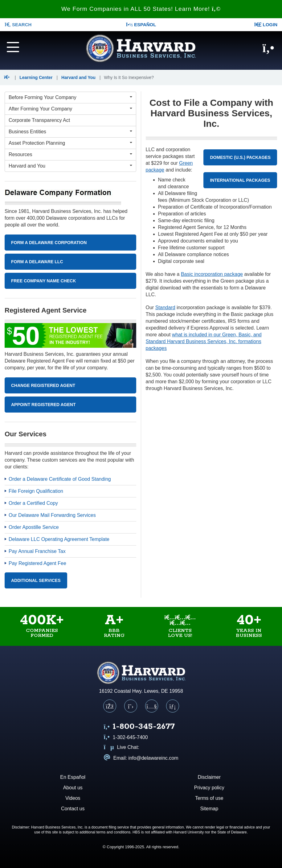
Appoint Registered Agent (43, 405)
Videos (73, 798)
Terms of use (209, 798)
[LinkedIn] (173, 706)
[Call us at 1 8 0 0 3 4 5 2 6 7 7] (139, 727)
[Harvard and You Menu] (70, 166)
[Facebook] (110, 706)
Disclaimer (209, 777)
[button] (8, 77)
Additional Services (36, 580)
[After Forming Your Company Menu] (70, 109)
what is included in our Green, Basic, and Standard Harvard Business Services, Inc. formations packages (204, 341)
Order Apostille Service (34, 527)
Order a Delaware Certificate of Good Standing (60, 479)
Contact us (73, 809)
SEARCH (18, 25)
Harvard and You (78, 77)
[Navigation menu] (23, 47)
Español (141, 25)
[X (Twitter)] (131, 706)
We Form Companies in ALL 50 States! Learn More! (141, 9)
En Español (73, 777)
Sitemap (209, 809)
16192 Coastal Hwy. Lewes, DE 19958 (141, 691)
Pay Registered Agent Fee (37, 563)
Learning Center (36, 77)
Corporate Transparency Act (39, 120)
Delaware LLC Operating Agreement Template (59, 539)
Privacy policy (209, 788)
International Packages (240, 180)
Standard (165, 307)
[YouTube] (152, 706)
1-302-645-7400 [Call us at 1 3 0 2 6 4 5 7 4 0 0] (126, 737)
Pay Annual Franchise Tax (37, 551)
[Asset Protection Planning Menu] (70, 143)
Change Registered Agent (43, 385)
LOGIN (266, 25)
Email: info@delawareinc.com (141, 758)
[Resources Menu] (70, 155)
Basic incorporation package (212, 274)
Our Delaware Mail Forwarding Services (52, 515)
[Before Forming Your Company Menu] (70, 98)
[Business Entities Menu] (70, 132)
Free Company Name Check (43, 281)
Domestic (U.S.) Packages (240, 157)
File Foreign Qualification (36, 491)
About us (73, 788)
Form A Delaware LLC (37, 262)
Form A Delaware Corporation (49, 243)
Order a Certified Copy (33, 503)
